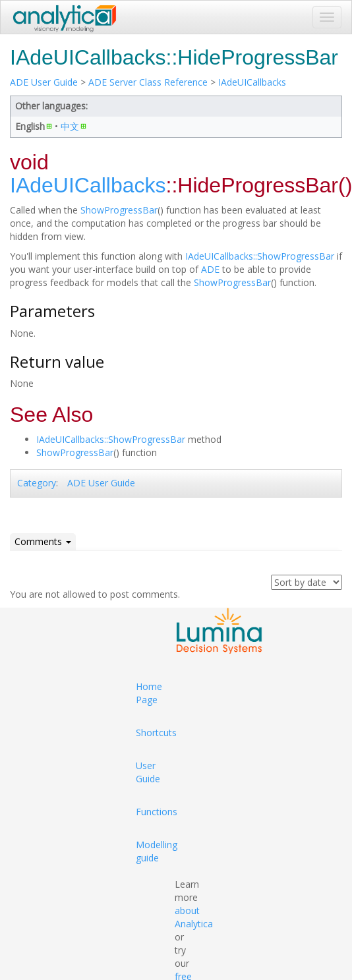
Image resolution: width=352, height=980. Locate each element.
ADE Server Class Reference (148, 82)
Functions (157, 812)
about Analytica (194, 917)
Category (37, 483)
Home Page (149, 693)
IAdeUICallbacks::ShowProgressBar (260, 256)
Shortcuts (156, 733)
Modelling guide (157, 851)
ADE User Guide (44, 82)
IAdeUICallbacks (252, 82)
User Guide (148, 772)
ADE (210, 269)
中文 (70, 126)
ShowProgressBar (119, 210)
